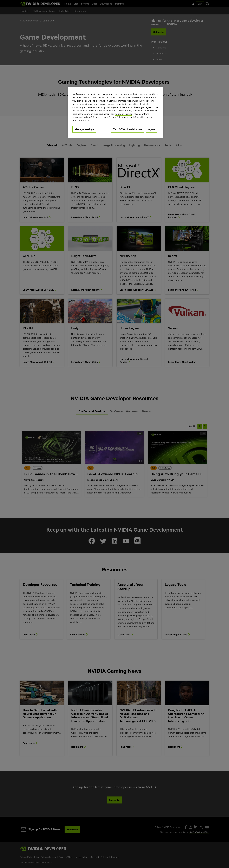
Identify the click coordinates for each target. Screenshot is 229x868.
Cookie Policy (151, 111)
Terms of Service (124, 114)
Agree (152, 129)
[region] (116, 112)
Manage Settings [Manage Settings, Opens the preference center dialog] (84, 129)
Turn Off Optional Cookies (127, 129)
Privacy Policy (132, 111)
